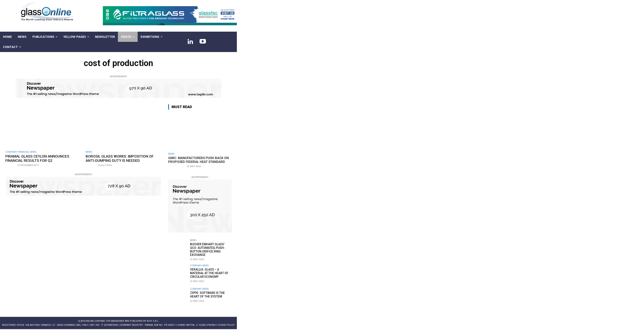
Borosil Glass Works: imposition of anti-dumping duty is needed (120, 158)
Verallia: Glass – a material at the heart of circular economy (209, 273)
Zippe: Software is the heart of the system (207, 295)
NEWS (89, 152)
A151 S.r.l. (153, 321)
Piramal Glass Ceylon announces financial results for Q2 (37, 158)
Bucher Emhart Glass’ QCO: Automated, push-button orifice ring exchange (207, 250)
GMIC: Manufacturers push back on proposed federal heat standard (198, 160)
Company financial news (21, 152)
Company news (199, 265)
